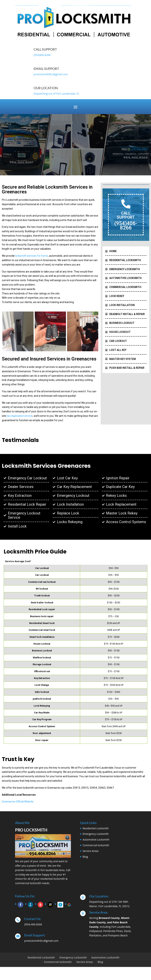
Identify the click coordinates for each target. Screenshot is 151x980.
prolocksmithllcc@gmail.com (51, 74)
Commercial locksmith (96, 845)
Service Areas (91, 851)
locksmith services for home (32, 256)
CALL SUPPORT (126, 215)
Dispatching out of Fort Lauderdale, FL (56, 94)
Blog (85, 857)
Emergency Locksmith (96, 834)
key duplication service (20, 416)
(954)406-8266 (42, 55)
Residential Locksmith (96, 828)
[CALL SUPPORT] (126, 204)
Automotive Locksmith (96, 840)
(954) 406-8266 (33, 924)
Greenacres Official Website (18, 802)
